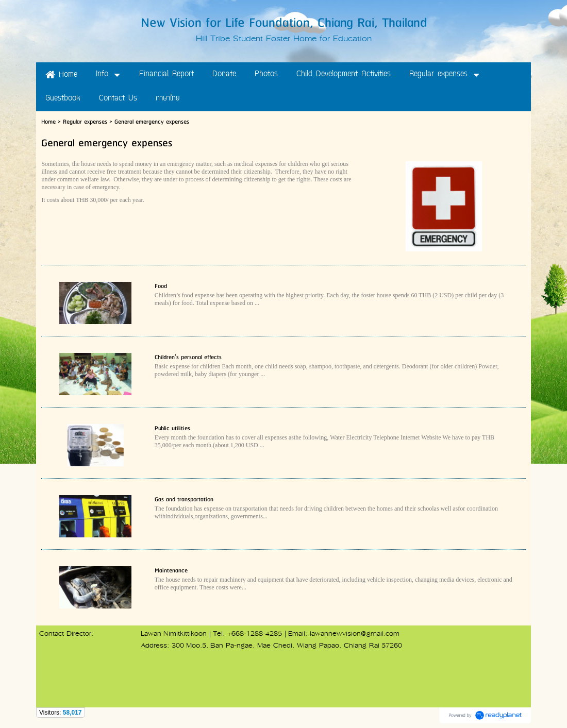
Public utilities (172, 428)
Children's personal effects (188, 357)
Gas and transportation (184, 500)
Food (161, 286)
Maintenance (171, 571)
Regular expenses (85, 122)
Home (48, 122)
